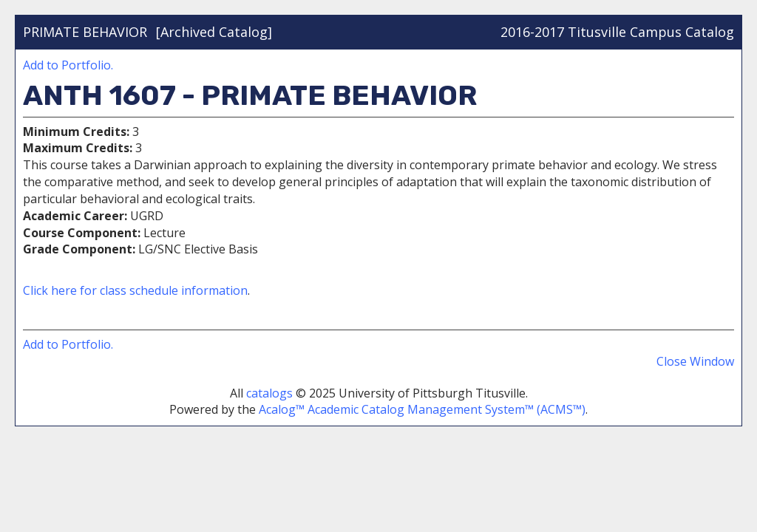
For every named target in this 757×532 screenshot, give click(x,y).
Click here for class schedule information (135, 290)
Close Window (695, 361)
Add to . (68, 65)
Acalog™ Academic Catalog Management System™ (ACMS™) (422, 409)
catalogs (269, 393)
